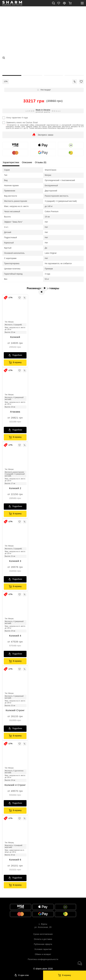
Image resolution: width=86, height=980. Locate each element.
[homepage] (12, 3)
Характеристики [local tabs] (11, 162)
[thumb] (12, 67)
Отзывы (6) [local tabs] (41, 162)
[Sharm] (65, 975)
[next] (47, 290)
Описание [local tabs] (27, 162)
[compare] (64, 3)
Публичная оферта (43, 944)
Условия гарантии (43, 949)
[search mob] (53, 3)
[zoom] (4, 58)
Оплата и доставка (43, 939)
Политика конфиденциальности (43, 959)
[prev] (40, 290)
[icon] (75, 82)
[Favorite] (59, 3)
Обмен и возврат (43, 954)
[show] (70, 3)
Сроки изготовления (43, 934)
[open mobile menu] (82, 3)
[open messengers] (80, 963)
